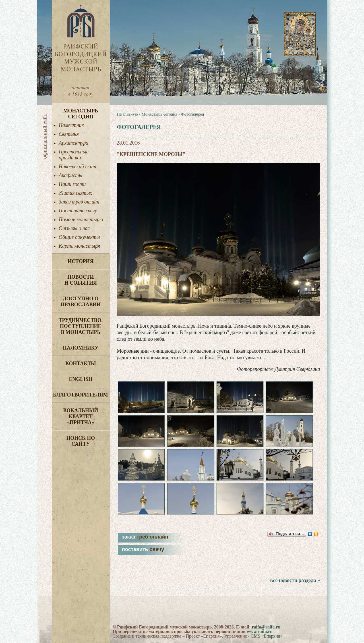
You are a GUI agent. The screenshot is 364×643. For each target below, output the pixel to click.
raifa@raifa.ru (266, 627)
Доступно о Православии (81, 302)
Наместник (72, 125)
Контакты (81, 363)
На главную (128, 114)
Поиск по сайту (81, 441)
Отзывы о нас (74, 228)
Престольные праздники (74, 155)
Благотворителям (81, 395)
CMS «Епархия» (267, 636)
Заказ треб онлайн (79, 202)
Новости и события (80, 280)
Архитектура (74, 143)
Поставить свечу (78, 211)
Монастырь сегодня (81, 114)
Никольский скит (78, 167)
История (81, 261)
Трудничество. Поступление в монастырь (81, 326)
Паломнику (81, 348)
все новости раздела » (295, 580)
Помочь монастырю (81, 219)
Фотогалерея (192, 114)
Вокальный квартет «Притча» (81, 416)
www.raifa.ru (260, 631)
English (80, 379)
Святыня (69, 134)
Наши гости (72, 184)
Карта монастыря (79, 246)
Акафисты (71, 175)
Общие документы (79, 237)
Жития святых (76, 193)
